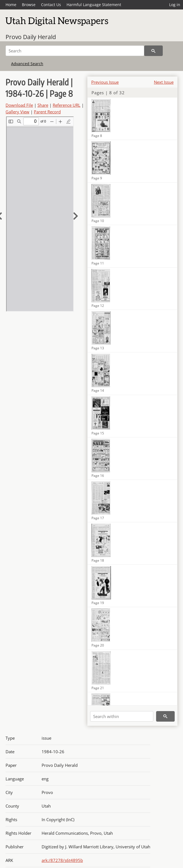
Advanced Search (27, 64)
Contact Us (51, 5)
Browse (29, 5)
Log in (175, 5)
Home (11, 5)
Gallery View (17, 112)
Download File (19, 105)
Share (43, 105)
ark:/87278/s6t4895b (62, 860)
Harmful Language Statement (94, 5)
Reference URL (67, 105)
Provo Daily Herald (31, 37)
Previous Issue (105, 82)
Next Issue (164, 82)
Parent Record (47, 112)
